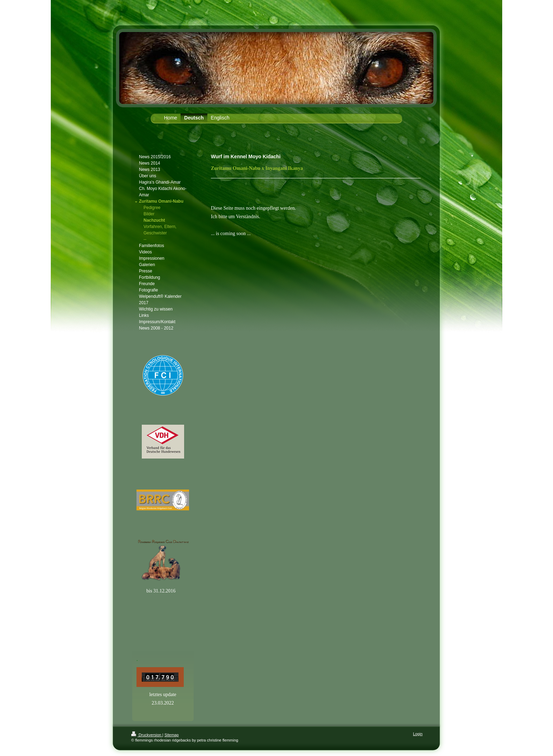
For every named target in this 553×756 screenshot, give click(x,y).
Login (418, 734)
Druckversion (147, 735)
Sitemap (171, 735)
